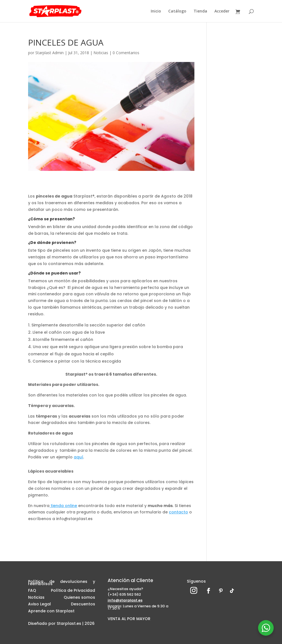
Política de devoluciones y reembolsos (62, 583)
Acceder (222, 11)
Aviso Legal (39, 605)
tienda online (63, 506)
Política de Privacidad (73, 591)
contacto (178, 512)
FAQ (32, 591)
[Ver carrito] (239, 12)
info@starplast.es (125, 600)
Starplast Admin (50, 53)
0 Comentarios (126, 53)
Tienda (200, 11)
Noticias (101, 53)
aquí (78, 457)
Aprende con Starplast (51, 612)
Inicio (156, 11)
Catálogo (177, 11)
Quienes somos (79, 598)
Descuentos (83, 605)
